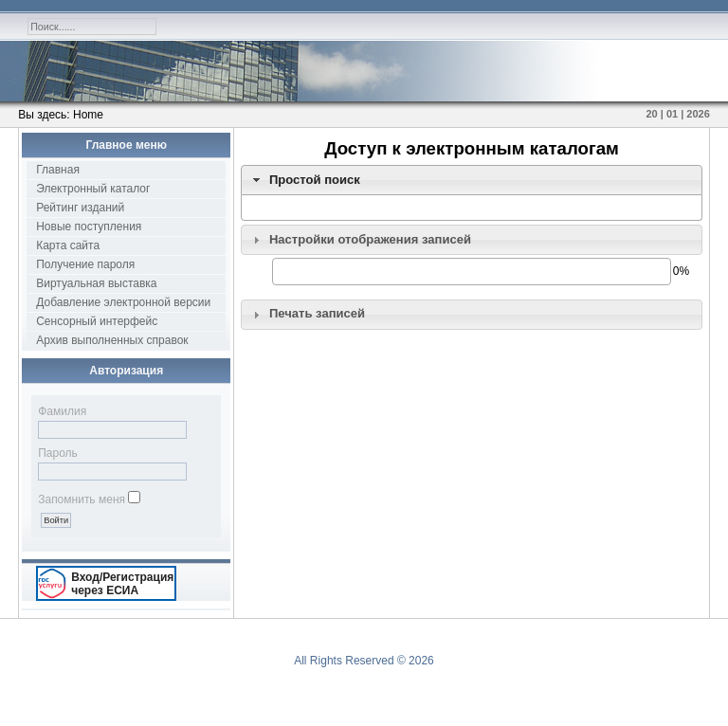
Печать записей (317, 313)
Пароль (58, 453)
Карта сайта (68, 245)
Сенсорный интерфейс (97, 321)
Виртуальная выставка (96, 283)
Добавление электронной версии (123, 302)
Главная (58, 170)
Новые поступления (89, 227)
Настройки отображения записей (370, 239)
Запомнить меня (82, 499)
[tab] (472, 180)
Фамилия (62, 411)
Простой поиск (315, 180)
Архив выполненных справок (112, 340)
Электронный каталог (93, 189)
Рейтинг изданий (80, 208)
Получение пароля (85, 264)
